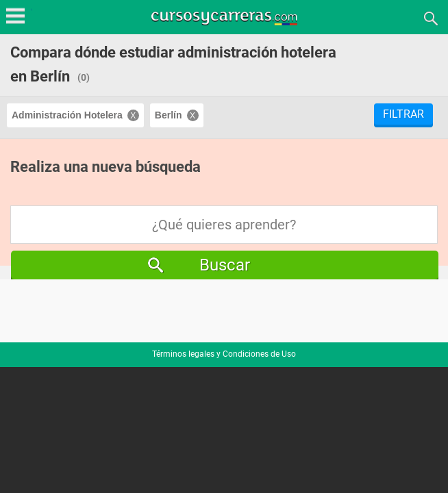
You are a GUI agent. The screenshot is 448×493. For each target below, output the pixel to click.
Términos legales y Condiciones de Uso (224, 354)
